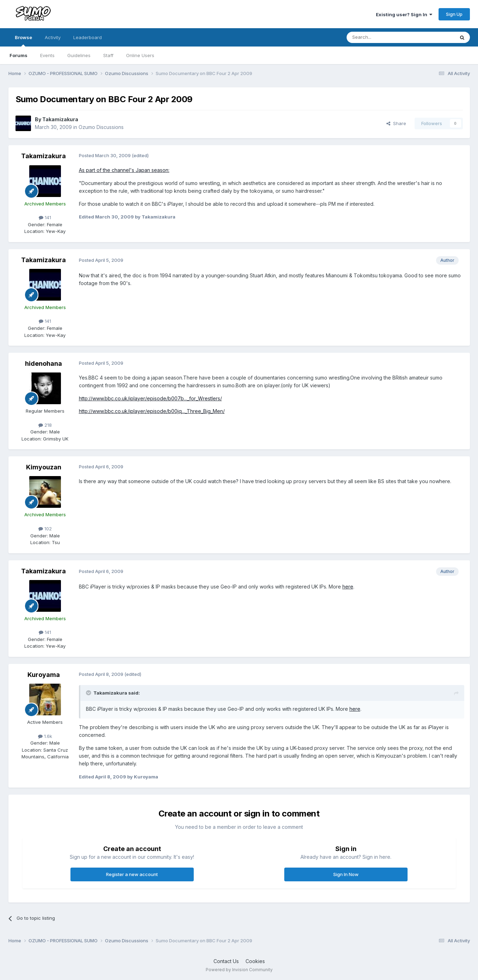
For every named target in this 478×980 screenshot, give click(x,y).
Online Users (140, 55)
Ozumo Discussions (101, 127)
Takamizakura (60, 119)
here (348, 587)
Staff (108, 55)
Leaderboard (88, 37)
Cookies (255, 961)
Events (47, 55)
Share (396, 123)
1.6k (45, 736)
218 (45, 425)
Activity (53, 37)
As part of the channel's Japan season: (124, 170)
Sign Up (454, 14)
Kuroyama (44, 675)
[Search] (383, 37)
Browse (23, 41)
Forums (18, 55)
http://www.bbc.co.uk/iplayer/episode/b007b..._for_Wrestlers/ (150, 398)
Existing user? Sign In (404, 14)
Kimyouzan (44, 467)
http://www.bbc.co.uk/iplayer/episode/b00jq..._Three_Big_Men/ (152, 411)
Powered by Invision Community (239, 970)
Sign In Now (346, 874)
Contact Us (226, 961)
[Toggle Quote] (89, 693)
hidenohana (44, 363)
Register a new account (132, 874)
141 (45, 217)
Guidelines (79, 55)
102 (45, 529)
